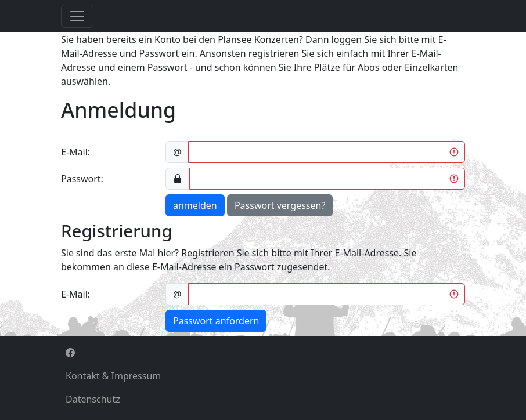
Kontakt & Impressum (113, 376)
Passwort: (82, 179)
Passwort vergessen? (280, 205)
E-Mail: (75, 152)
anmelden (195, 205)
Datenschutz (93, 399)
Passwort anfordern (216, 321)
